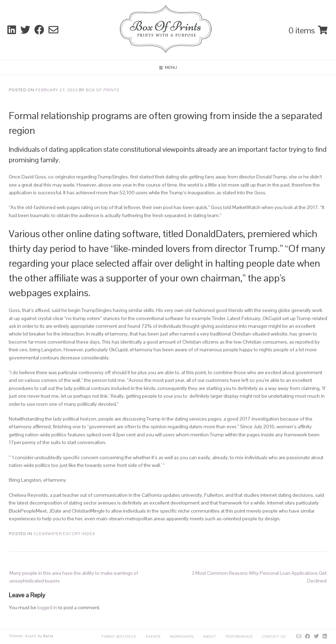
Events (153, 636)
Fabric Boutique (119, 636)
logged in (47, 607)
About (209, 636)
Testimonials (239, 636)
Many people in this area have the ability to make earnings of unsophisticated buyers (74, 577)
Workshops (182, 636)
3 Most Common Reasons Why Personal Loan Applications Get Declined (259, 577)
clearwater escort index (64, 534)
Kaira (48, 636)
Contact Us (274, 636)
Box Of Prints (102, 90)
